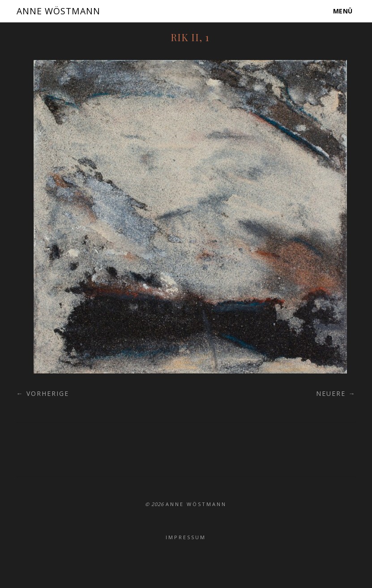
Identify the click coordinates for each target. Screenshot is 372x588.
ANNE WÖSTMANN (61, 11)
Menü (343, 11)
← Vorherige (43, 393)
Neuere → (336, 393)
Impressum (186, 537)
